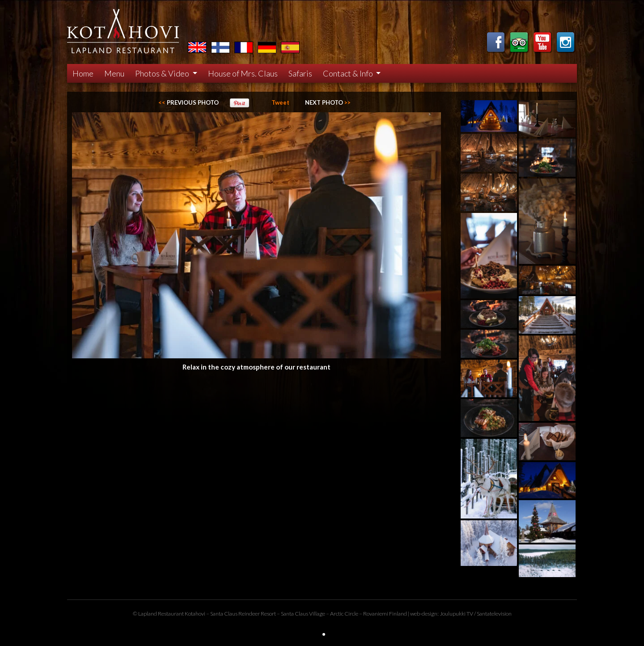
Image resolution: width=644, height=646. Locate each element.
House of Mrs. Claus (243, 73)
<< (189, 102)
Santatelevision (494, 614)
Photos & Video (163, 73)
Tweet (280, 102)
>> (328, 102)
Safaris (300, 73)
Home (83, 73)
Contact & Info (349, 73)
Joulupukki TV (456, 614)
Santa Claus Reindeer (235, 614)
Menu (114, 73)
